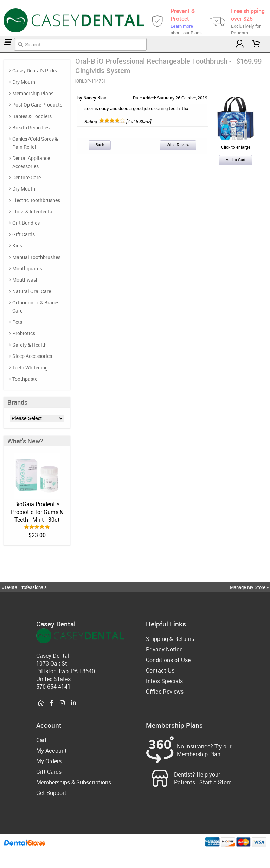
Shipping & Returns (170, 639)
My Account (52, 751)
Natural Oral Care (32, 291)
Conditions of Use (168, 660)
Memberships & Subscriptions (74, 782)
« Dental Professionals (24, 587)
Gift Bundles (26, 223)
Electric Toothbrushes (36, 200)
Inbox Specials (164, 681)
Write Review (178, 145)
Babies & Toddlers (32, 116)
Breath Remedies (31, 127)
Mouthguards (27, 268)
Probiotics (24, 333)
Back (99, 145)
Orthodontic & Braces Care (36, 306)
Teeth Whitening (30, 368)
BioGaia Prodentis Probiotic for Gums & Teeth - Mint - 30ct (37, 512)
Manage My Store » (250, 587)
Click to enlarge (236, 144)
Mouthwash (25, 280)
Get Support (51, 793)
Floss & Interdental (33, 211)
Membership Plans (33, 93)
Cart (41, 740)
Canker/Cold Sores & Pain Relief (35, 143)
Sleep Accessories (32, 356)
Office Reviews (165, 692)
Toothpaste (25, 379)
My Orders (49, 761)
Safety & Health (30, 345)
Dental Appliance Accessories (31, 162)
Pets (17, 322)
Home (1, 53)
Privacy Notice (164, 649)
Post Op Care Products (4, 53)
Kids (17, 246)
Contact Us (160, 670)
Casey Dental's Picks (35, 70)
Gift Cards (24, 234)
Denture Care (27, 177)
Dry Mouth (24, 82)
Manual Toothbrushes (36, 257)
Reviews (8, 53)
